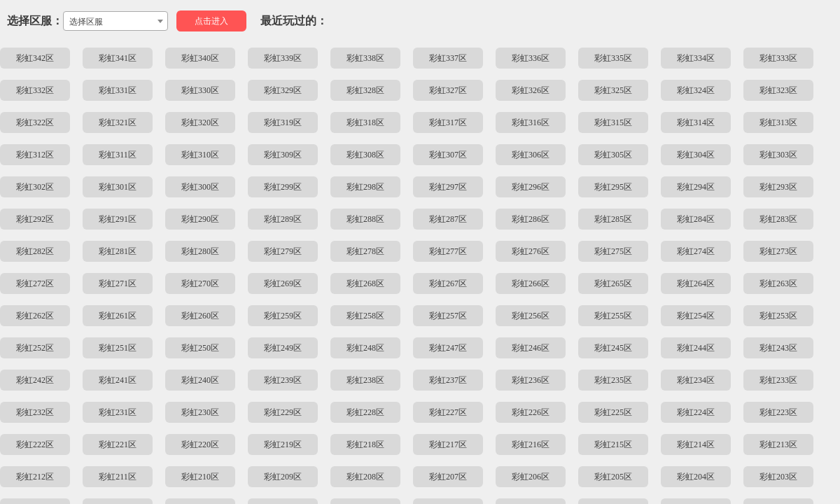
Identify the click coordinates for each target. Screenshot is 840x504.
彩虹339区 (283, 58)
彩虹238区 (365, 380)
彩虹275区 (613, 251)
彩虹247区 (448, 348)
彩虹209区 (283, 477)
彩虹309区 (283, 155)
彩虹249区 (283, 348)
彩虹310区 (200, 155)
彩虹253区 (778, 316)
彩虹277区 (448, 251)
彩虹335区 (613, 58)
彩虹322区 (35, 122)
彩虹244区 (696, 348)
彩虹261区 (118, 316)
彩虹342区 (35, 58)
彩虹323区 (778, 90)
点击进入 (211, 21)
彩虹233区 (778, 380)
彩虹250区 (200, 348)
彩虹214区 (696, 444)
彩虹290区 (200, 219)
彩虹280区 (200, 251)
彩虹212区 (35, 477)
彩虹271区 (118, 283)
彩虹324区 (696, 90)
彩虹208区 (365, 477)
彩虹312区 (35, 155)
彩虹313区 (778, 122)
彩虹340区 (200, 58)
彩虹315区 (613, 122)
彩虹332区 (35, 90)
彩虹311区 (118, 155)
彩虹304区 (696, 155)
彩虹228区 (365, 412)
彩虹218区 (365, 444)
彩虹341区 (118, 58)
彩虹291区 (118, 219)
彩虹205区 (613, 477)
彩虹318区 (365, 122)
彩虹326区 (531, 90)
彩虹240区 (200, 380)
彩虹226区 (531, 412)
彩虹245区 (613, 348)
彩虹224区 (696, 412)
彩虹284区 (696, 219)
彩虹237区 (448, 380)
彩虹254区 (696, 316)
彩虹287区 (448, 219)
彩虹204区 (696, 477)
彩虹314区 (696, 122)
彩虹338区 (365, 58)
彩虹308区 (365, 155)
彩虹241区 (118, 380)
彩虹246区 (531, 348)
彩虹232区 (35, 412)
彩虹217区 (448, 444)
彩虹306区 (531, 155)
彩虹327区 (448, 90)
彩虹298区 (365, 187)
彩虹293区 (778, 187)
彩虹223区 (778, 412)
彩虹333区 (778, 58)
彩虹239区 (283, 380)
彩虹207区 (448, 477)
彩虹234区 (696, 380)
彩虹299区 (283, 187)
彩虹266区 (531, 283)
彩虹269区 (283, 283)
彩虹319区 (283, 122)
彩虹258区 (365, 316)
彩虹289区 (283, 219)
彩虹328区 (365, 90)
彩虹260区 (200, 316)
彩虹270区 (200, 283)
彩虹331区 (118, 90)
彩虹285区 (613, 219)
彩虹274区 (696, 251)
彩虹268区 (365, 283)
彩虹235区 (613, 380)
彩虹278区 (365, 251)
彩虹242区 (35, 380)
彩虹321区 (118, 122)
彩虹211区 (118, 477)
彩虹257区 (448, 316)
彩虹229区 (283, 412)
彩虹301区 (118, 187)
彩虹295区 (613, 187)
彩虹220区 (200, 444)
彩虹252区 (35, 348)
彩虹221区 (118, 444)
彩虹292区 (35, 219)
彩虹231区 (118, 412)
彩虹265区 (613, 283)
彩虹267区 (448, 283)
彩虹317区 (448, 122)
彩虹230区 (200, 412)
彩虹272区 (35, 283)
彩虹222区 (35, 444)
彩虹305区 (613, 155)
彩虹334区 (696, 58)
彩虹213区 (778, 444)
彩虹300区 (200, 187)
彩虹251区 (118, 348)
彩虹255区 (613, 316)
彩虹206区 (531, 477)
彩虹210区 (200, 477)
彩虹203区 (778, 477)
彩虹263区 (778, 283)
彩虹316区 (531, 122)
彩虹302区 (35, 187)
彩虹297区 (448, 187)
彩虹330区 (200, 90)
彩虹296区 (531, 187)
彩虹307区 (448, 155)
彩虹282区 (35, 251)
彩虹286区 (531, 219)
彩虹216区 (531, 444)
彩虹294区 (696, 187)
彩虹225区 (613, 412)
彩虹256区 (531, 316)
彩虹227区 (448, 412)
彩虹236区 (531, 380)
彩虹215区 (613, 444)
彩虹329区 (283, 90)
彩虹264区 (696, 283)
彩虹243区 (778, 348)
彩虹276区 (531, 251)
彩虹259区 (283, 316)
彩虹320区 (200, 122)
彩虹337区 (448, 58)
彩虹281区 (118, 251)
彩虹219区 (283, 444)
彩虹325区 (613, 90)
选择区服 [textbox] (86, 22)
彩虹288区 (365, 219)
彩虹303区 (778, 155)
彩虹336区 (531, 58)
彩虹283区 (778, 219)
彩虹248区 (365, 348)
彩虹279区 (283, 251)
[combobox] (115, 21)
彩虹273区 (778, 251)
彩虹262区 (35, 316)
